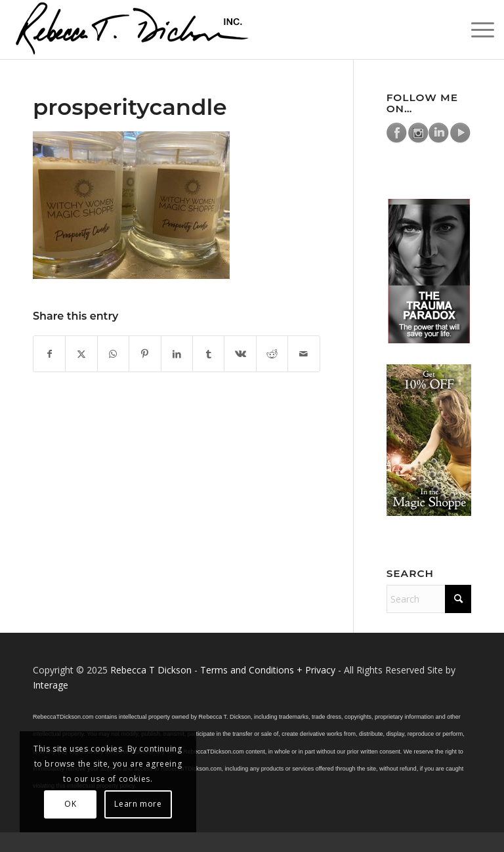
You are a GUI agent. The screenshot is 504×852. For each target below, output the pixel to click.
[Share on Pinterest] (145, 354)
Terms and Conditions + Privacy (268, 670)
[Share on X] (81, 354)
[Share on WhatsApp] (113, 354)
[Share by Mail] (304, 354)
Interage (51, 685)
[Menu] (476, 30)
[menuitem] (476, 30)
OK (70, 804)
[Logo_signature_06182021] (133, 30)
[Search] (429, 599)
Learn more (138, 804)
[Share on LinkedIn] (177, 354)
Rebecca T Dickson (151, 670)
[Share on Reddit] (272, 354)
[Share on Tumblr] (208, 354)
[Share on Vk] (240, 354)
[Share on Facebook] (49, 354)
